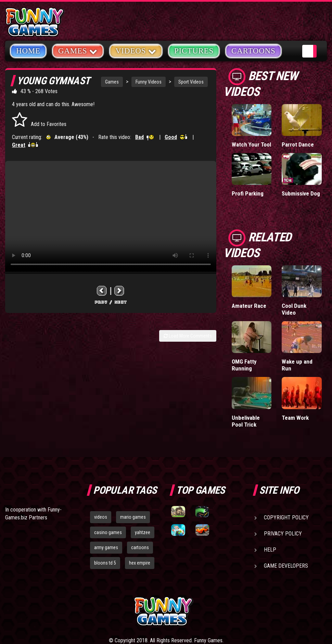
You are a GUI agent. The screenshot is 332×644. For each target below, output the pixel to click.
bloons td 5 (105, 563)
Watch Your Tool (251, 144)
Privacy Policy (283, 534)
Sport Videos (191, 82)
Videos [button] (136, 50)
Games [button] (78, 50)
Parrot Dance (298, 144)
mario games (133, 517)
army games (106, 547)
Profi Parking (248, 193)
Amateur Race (249, 306)
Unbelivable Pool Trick (246, 421)
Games (112, 82)
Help (270, 550)
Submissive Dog (301, 193)
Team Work (295, 418)
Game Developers (286, 566)
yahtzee (143, 532)
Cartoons (253, 51)
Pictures (194, 51)
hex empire (140, 563)
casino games (108, 532)
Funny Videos (149, 82)
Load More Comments (188, 336)
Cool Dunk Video (294, 309)
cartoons (140, 547)
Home (28, 51)
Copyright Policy (286, 517)
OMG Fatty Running (244, 365)
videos (101, 517)
